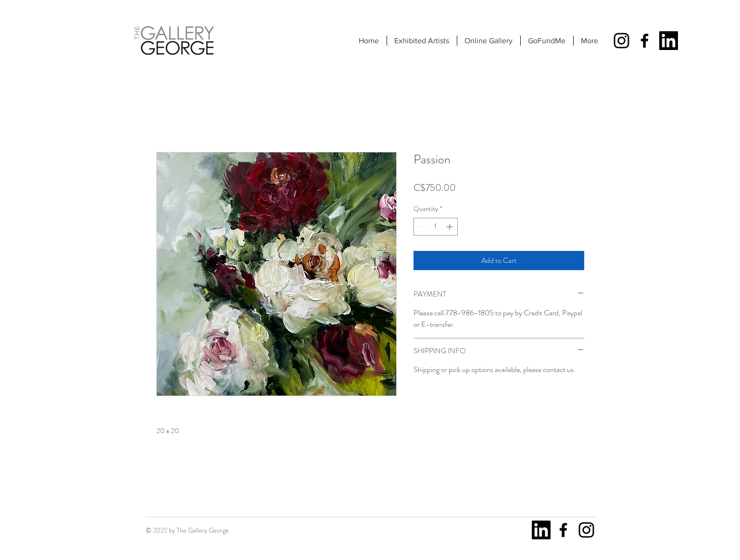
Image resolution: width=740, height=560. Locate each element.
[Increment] (450, 227)
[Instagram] (621, 41)
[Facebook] (645, 41)
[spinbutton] (436, 227)
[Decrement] (421, 227)
